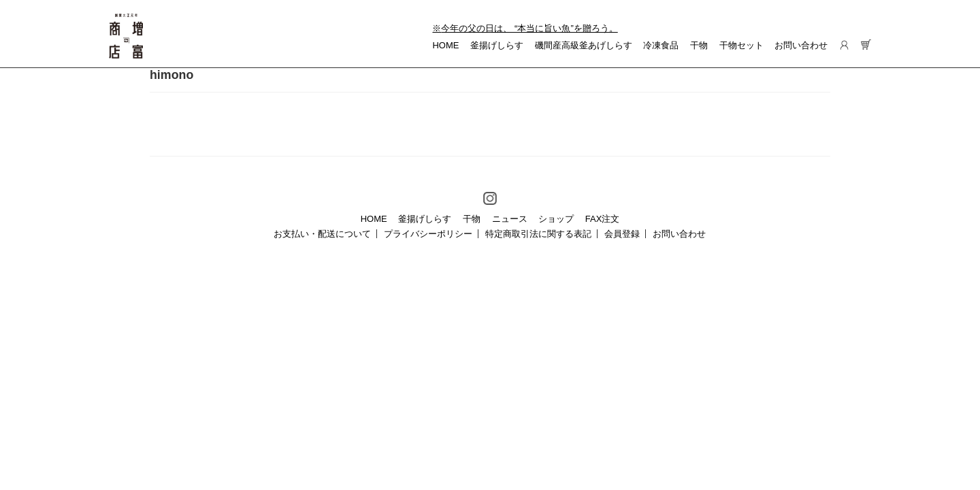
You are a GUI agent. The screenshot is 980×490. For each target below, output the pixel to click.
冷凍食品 (661, 45)
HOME (445, 45)
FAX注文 (603, 219)
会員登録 (622, 234)
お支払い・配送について (322, 234)
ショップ (556, 219)
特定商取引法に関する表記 (538, 234)
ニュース (510, 219)
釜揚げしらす (497, 45)
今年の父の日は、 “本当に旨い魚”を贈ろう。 (529, 28)
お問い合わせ (801, 45)
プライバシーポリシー (428, 234)
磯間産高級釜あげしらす (584, 45)
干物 (699, 45)
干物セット (741, 45)
